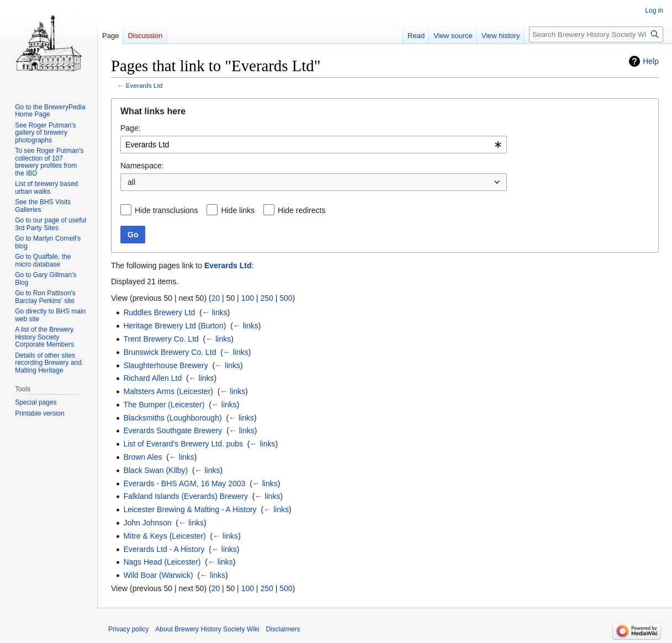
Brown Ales (142, 457)
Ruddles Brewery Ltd (159, 312)
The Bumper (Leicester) (164, 405)
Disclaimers (283, 629)
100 (248, 298)
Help (651, 61)
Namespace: (142, 166)
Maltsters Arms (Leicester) (168, 391)
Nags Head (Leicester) (162, 562)
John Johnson (147, 523)
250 (266, 298)
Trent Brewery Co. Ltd (161, 339)
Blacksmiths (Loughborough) (172, 418)
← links (215, 312)
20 (216, 298)
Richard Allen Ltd (152, 378)
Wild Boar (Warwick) (158, 575)
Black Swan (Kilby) (155, 470)
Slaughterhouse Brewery (165, 365)
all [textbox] (131, 182)
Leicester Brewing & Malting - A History (190, 509)
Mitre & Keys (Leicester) (164, 536)
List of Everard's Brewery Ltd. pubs (183, 444)
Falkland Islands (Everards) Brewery (186, 496)
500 (286, 298)
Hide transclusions (166, 210)
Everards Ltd (144, 85)
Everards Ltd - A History (164, 549)
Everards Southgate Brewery (173, 431)
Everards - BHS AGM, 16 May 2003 (184, 483)
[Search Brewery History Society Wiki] (596, 34)
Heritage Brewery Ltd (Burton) (174, 326)
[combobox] (314, 145)
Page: (131, 128)
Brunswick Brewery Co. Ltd (170, 352)
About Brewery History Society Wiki (207, 629)
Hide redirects (301, 210)
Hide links (238, 210)
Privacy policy (128, 629)
